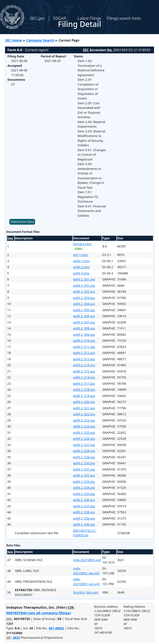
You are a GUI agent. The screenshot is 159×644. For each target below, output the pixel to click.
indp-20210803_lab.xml (86, 571)
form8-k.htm (82, 244)
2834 (16, 638)
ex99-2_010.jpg (84, 341)
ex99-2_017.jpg (84, 384)
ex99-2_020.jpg (84, 402)
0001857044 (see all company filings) (39, 613)
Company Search (40, 40)
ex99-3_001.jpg (84, 285)
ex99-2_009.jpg (84, 334)
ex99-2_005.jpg (84, 310)
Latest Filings (89, 18)
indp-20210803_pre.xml (86, 582)
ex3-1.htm (80, 255)
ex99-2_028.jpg (84, 451)
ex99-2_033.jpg (84, 482)
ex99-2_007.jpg (84, 322)
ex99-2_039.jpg (84, 518)
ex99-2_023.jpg (84, 420)
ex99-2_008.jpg (84, 328)
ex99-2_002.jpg (84, 291)
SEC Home (14, 40)
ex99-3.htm (81, 273)
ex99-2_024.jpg (84, 426)
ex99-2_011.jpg (84, 347)
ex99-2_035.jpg (84, 494)
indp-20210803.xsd (87, 560)
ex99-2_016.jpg (84, 377)
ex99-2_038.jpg (84, 512)
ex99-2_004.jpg (84, 304)
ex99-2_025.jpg (84, 433)
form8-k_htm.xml (86, 592)
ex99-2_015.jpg (84, 371)
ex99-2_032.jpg (84, 475)
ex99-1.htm (81, 261)
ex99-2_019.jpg (84, 396)
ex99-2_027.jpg (84, 445)
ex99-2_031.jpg (84, 469)
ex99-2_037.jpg (84, 506)
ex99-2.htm (81, 267)
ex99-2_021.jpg (84, 408)
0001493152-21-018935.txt (85, 533)
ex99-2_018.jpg (84, 390)
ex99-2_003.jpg (84, 298)
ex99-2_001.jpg (84, 279)
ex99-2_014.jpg (84, 365)
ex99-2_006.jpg (84, 316)
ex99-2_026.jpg (84, 439)
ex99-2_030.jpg (84, 463)
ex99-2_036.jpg (84, 500)
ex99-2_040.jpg (84, 524)
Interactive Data (22, 222)
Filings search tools (124, 18)
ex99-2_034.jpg (84, 488)
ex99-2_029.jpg (84, 457)
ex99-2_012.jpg (84, 353)
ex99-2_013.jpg (84, 359)
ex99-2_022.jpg (84, 414)
